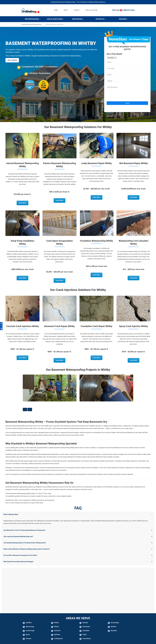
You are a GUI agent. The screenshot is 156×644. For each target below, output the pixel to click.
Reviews (123, 19)
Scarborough (30, 631)
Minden (57, 627)
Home (56, 10)
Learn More (22, 203)
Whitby (56, 623)
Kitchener (57, 631)
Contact (77, 10)
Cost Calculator (91, 10)
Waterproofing (33, 19)
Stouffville (86, 631)
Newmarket (86, 627)
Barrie (28, 635)
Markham (57, 635)
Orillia (84, 635)
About (66, 10)
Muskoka (114, 631)
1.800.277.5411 (128, 10)
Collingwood (58, 639)
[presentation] (122, 95)
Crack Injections (55, 19)
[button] (25, 409)
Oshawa (28, 639)
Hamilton (29, 623)
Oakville (85, 623)
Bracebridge (115, 623)
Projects (101, 19)
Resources (78, 19)
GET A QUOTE (12, 60)
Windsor (114, 627)
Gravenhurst (87, 639)
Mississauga (30, 627)
